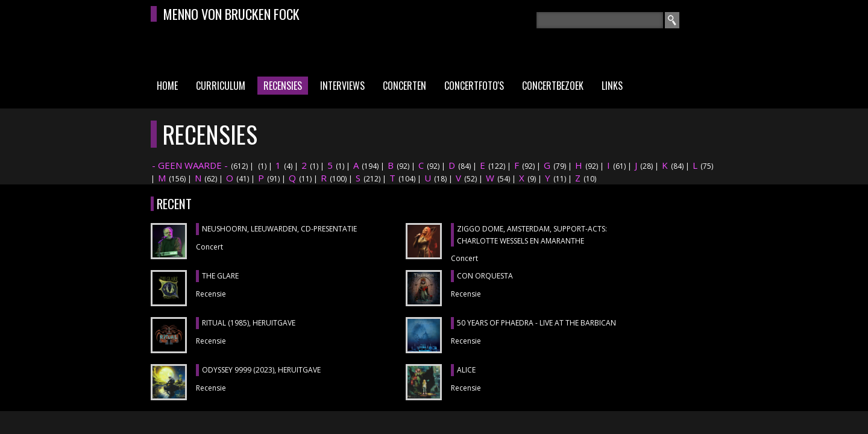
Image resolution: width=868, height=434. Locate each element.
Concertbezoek (553, 86)
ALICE (466, 370)
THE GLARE (220, 276)
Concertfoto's (474, 86)
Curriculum (221, 86)
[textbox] (600, 20)
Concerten (404, 86)
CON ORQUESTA (485, 276)
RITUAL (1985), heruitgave (249, 323)
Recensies (283, 86)
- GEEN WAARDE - (190, 165)
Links (612, 86)
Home (167, 86)
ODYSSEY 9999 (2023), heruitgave (261, 370)
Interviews (342, 86)
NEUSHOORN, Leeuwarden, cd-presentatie (279, 229)
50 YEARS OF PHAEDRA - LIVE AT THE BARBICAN (536, 323)
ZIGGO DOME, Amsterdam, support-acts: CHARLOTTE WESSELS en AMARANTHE (532, 235)
